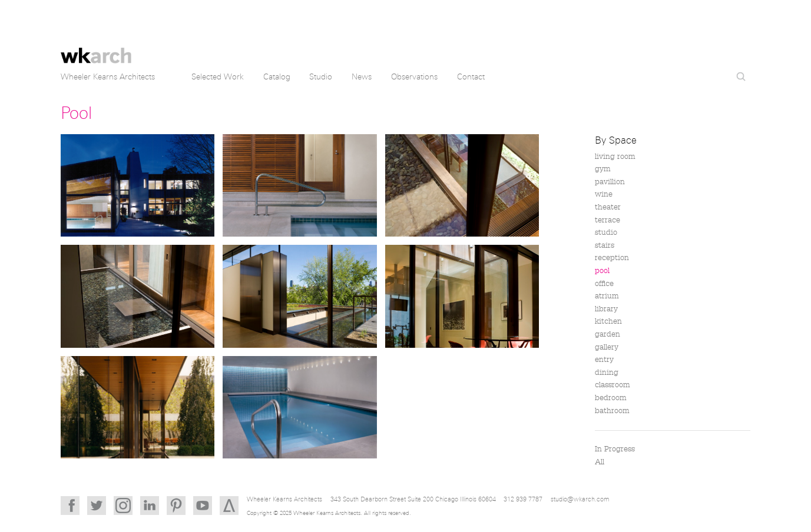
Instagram (123, 506)
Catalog (277, 77)
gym (603, 169)
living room (615, 157)
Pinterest (176, 506)
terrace (608, 220)
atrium (607, 296)
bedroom (611, 398)
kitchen (608, 321)
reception (612, 258)
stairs (605, 245)
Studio (321, 77)
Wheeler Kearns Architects (96, 49)
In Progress (615, 449)
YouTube (203, 506)
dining (607, 373)
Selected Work (218, 77)
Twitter (97, 506)
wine (604, 194)
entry (604, 360)
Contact (471, 77)
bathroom (612, 411)
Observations (414, 77)
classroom (613, 385)
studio (606, 232)
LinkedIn (150, 506)
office (604, 284)
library (606, 309)
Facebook (70, 506)
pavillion (610, 182)
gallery (607, 347)
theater (608, 207)
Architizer (229, 506)
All (600, 462)
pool (602, 271)
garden (608, 334)
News (362, 77)
